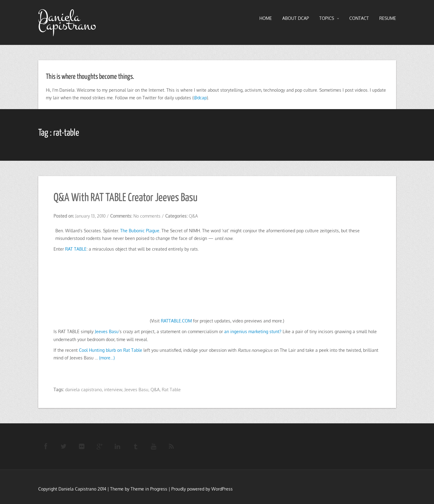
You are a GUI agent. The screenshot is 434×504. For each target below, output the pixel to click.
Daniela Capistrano (67, 21)
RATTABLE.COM (176, 321)
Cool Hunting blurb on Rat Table (111, 350)
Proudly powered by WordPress (202, 489)
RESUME (388, 18)
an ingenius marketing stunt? (253, 331)
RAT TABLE (76, 249)
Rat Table (171, 390)
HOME (266, 18)
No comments (147, 216)
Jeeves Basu (107, 331)
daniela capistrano (83, 390)
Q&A (193, 216)
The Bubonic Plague (140, 231)
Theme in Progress (149, 489)
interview (113, 390)
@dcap (200, 98)
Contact (359, 18)
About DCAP (296, 18)
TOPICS (329, 18)
